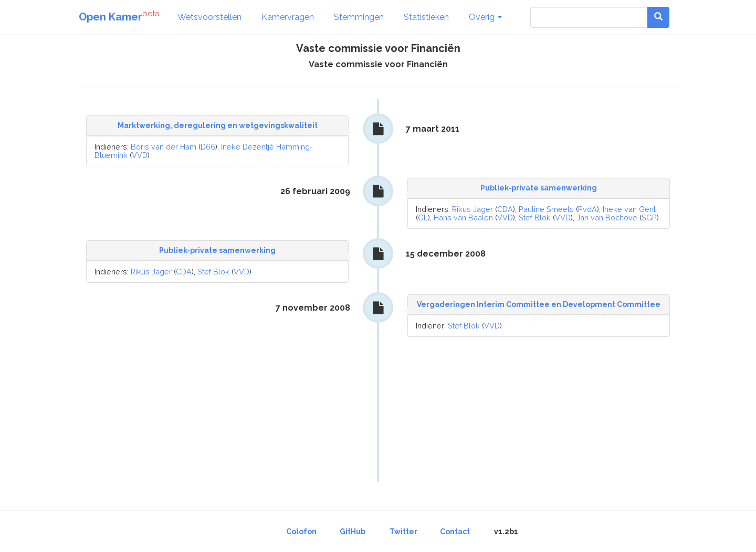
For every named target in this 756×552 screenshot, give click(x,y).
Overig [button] (485, 17)
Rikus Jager (472, 209)
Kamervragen (288, 17)
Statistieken (426, 17)
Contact (455, 532)
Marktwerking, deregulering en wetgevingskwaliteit (218, 125)
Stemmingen (359, 17)
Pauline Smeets (546, 209)
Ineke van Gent (629, 209)
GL (423, 217)
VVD (140, 155)
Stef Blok (535, 217)
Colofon (301, 532)
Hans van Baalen (463, 217)
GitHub (353, 532)
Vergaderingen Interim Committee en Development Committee (539, 304)
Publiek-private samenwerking (539, 188)
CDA (505, 209)
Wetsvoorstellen (209, 17)
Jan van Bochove (607, 217)
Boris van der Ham (164, 147)
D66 (208, 147)
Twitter (403, 532)
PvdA (587, 209)
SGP (649, 217)
